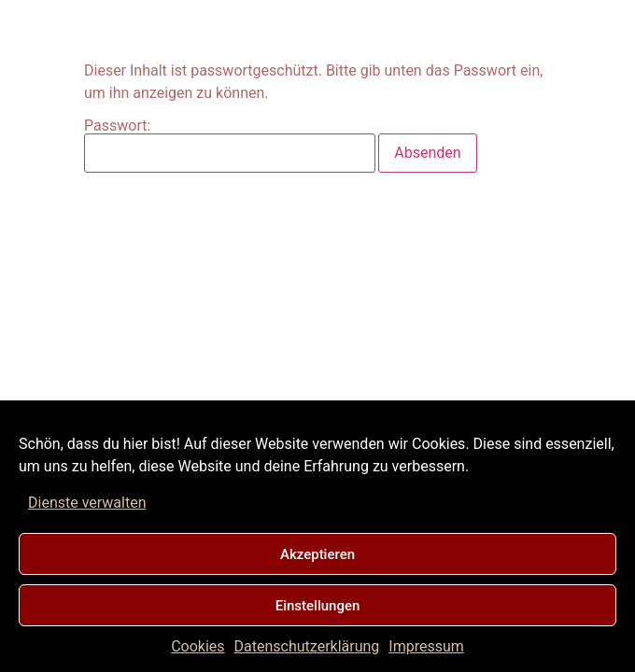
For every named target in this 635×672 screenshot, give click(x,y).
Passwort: (230, 146)
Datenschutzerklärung (307, 646)
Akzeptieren (317, 554)
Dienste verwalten (87, 503)
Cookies (198, 646)
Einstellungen (318, 606)
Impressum (426, 646)
